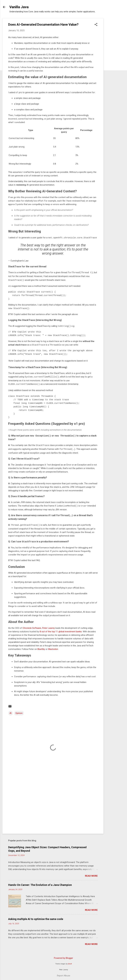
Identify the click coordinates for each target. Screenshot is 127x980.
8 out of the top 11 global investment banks (61, 630)
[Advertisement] (115, 62)
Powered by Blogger (63, 956)
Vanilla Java (19, 7)
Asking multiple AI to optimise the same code (36, 917)
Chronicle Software (32, 626)
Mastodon (53, 647)
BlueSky (41, 647)
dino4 (70, 962)
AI (11, 711)
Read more (91, 874)
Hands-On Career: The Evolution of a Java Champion (40, 883)
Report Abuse (64, 974)
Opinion (19, 711)
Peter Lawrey (48, 626)
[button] (96, 25)
